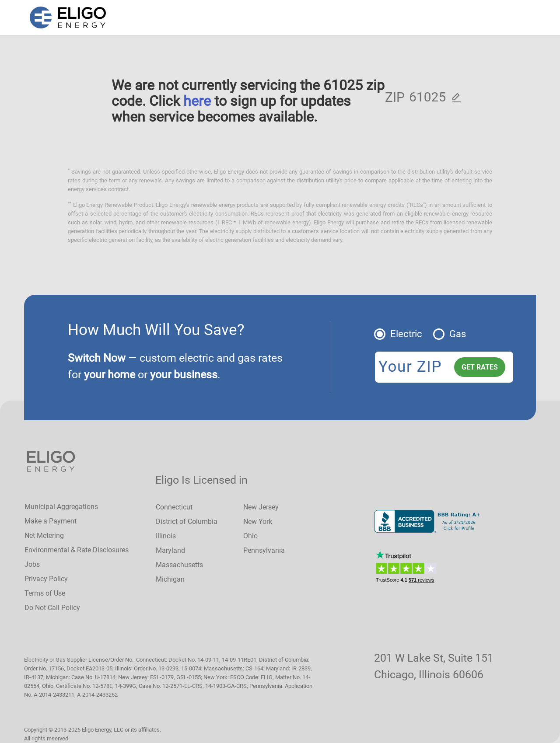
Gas (458, 334)
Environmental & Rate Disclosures (77, 550)
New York (258, 521)
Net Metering (44, 535)
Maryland (170, 550)
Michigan (170, 579)
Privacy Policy (46, 579)
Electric (406, 334)
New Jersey (261, 507)
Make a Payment (51, 521)
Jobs (32, 564)
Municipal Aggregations (61, 507)
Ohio (250, 536)
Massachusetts (179, 565)
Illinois (166, 536)
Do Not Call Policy (52, 608)
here (197, 101)
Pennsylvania (264, 550)
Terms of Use (45, 593)
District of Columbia (187, 521)
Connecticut (174, 507)
